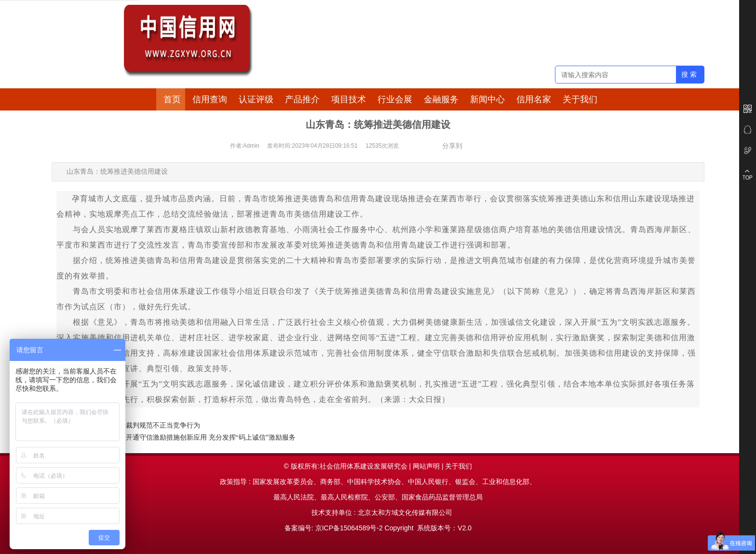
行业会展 (395, 99)
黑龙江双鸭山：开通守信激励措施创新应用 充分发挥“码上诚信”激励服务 (187, 437)
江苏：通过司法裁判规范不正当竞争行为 (139, 425)
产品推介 (302, 99)
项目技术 (349, 99)
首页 (172, 99)
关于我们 (580, 99)
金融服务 (441, 99)
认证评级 (256, 99)
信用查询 (210, 99)
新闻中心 (487, 99)
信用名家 (534, 99)
